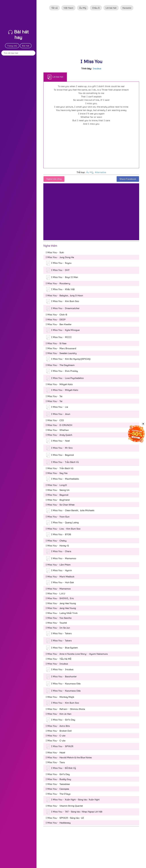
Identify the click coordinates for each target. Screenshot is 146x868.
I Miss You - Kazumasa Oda (63, 684)
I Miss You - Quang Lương (62, 523)
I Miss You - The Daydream (60, 365)
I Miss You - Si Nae (56, 343)
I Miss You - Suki (55, 252)
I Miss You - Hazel (55, 752)
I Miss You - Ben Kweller (59, 324)
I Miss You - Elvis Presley (62, 371)
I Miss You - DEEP (56, 319)
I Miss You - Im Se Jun (58, 628)
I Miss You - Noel (58, 441)
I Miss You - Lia (57, 407)
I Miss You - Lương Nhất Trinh (62, 613)
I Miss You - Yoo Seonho (59, 618)
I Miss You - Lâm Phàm (58, 565)
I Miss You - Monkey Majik (60, 697)
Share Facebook (128, 179)
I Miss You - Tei (54, 396)
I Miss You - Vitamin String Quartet (64, 806)
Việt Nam (68, 8)
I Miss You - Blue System (62, 648)
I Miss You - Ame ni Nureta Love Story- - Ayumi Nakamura (77, 654)
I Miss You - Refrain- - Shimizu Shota (65, 709)
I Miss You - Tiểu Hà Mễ (58, 659)
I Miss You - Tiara (55, 762)
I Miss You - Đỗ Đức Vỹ (61, 768)
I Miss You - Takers (59, 634)
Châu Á (96, 8)
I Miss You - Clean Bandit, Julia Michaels (70, 511)
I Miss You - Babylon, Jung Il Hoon (64, 295)
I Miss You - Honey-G (57, 546)
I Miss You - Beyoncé (60, 455)
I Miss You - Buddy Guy (58, 779)
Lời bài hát (111, 8)
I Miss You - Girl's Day (61, 720)
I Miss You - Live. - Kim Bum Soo (63, 529)
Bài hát (26, 46)
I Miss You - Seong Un (58, 490)
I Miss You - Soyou (59, 263)
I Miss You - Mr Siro (59, 448)
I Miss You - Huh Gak (60, 583)
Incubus (97, 68)
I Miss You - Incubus (57, 664)
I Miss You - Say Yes (57, 473)
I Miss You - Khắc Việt (60, 289)
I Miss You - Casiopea (57, 789)
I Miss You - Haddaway (58, 823)
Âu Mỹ (83, 8)
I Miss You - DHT (58, 270)
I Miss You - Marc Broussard (61, 348)
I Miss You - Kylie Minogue (63, 330)
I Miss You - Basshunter (61, 677)
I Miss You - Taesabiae (58, 784)
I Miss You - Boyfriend (58, 500)
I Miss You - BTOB (59, 535)
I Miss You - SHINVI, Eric (60, 598)
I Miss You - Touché (56, 623)
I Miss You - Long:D (56, 485)
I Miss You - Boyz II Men (62, 277)
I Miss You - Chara (59, 552)
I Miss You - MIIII (59, 337)
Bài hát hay (18, 34)
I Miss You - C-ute (55, 736)
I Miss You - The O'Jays (58, 794)
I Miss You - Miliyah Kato (59, 384)
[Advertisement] (91, 36)
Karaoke (127, 8)
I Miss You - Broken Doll (59, 731)
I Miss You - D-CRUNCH (59, 425)
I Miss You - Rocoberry (58, 283)
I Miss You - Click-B (56, 314)
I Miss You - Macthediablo (63, 479)
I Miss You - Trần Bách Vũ (62, 462)
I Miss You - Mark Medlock (60, 577)
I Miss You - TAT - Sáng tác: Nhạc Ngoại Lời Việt (74, 812)
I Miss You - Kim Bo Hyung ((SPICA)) (68, 359)
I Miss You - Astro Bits (58, 726)
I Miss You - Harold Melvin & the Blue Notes (69, 757)
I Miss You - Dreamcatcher (63, 309)
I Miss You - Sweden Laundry (61, 353)
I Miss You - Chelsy (56, 541)
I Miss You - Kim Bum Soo (63, 301)
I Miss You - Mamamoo (61, 559)
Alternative (100, 172)
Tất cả (54, 8)
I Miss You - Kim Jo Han (58, 714)
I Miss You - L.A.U (55, 593)
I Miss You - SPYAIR (60, 746)
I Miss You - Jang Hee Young (61, 603)
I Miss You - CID (55, 420)
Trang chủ (12, 46)
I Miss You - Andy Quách (59, 435)
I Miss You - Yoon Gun (58, 517)
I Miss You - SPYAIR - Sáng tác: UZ (65, 818)
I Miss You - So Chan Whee (60, 505)
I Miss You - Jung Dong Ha (60, 257)
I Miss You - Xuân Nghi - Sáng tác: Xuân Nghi (73, 800)
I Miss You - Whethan (57, 430)
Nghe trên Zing (54, 179)
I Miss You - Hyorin (59, 571)
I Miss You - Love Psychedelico (65, 378)
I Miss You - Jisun (58, 414)
